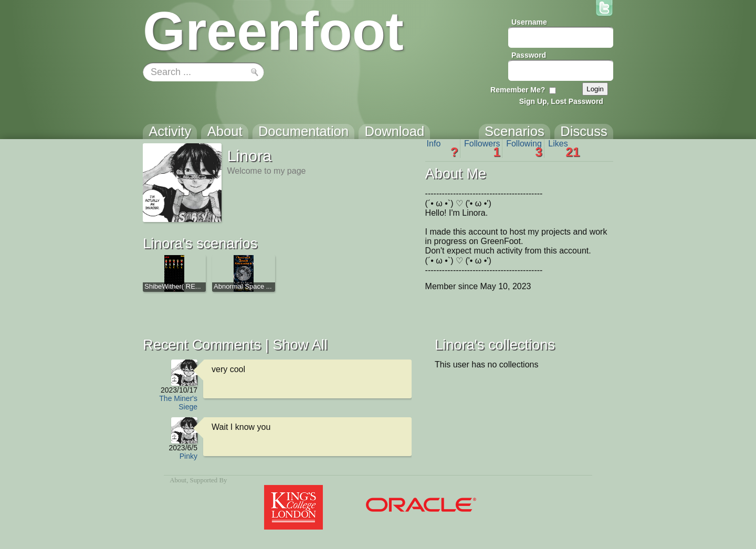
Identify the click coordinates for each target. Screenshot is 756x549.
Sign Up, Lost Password (561, 101)
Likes (564, 149)
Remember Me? (518, 90)
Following (524, 149)
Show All (300, 345)
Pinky (188, 456)
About (178, 480)
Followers (482, 149)
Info (443, 149)
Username (529, 22)
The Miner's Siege (178, 403)
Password (529, 55)
